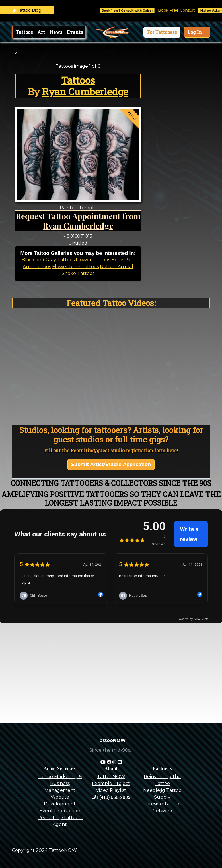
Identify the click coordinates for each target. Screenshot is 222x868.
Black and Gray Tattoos (48, 260)
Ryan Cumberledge (85, 92)
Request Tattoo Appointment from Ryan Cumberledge (78, 221)
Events (75, 32)
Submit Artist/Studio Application (111, 464)
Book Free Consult (181, 10)
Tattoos (24, 32)
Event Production (60, 811)
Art (41, 32)
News (56, 32)
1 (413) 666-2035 (111, 797)
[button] (162, 32)
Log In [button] (195, 32)
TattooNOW (111, 777)
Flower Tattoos (93, 260)
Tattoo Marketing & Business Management (60, 783)
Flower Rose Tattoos (75, 267)
